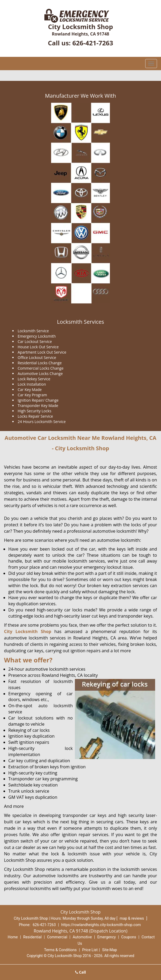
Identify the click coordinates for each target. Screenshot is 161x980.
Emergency (107, 937)
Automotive (82, 937)
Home (13, 937)
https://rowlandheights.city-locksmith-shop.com (101, 925)
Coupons (129, 937)
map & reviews (132, 918)
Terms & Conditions (60, 950)
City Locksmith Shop (28, 631)
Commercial (57, 937)
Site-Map (110, 950)
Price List (90, 950)
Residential (32, 937)
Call (81, 972)
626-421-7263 (93, 43)
